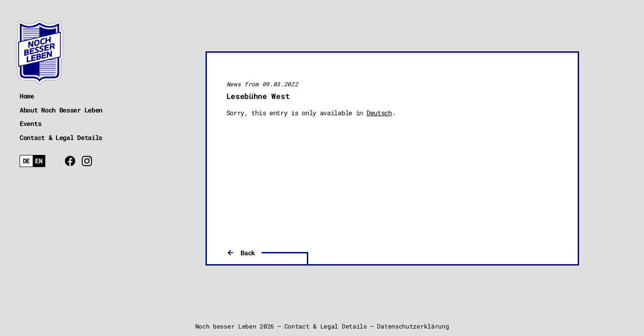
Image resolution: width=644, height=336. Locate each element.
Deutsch (379, 113)
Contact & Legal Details (61, 137)
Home (27, 96)
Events (30, 123)
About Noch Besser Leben (61, 110)
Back (248, 253)
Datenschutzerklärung (413, 326)
